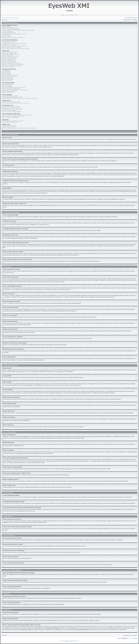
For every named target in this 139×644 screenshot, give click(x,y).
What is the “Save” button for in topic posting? (13, 64)
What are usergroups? (7, 86)
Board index (5, 20)
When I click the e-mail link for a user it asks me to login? (16, 49)
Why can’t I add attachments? (9, 61)
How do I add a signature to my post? (11, 55)
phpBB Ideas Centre (65, 620)
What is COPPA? (6, 35)
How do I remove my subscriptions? (11, 117)
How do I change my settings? (9, 41)
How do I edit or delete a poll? (9, 58)
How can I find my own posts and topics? (12, 112)
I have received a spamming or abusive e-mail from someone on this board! (20, 98)
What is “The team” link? (8, 92)
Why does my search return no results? (11, 108)
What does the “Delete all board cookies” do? (13, 38)
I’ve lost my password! (7, 31)
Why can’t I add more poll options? (10, 57)
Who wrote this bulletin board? (9, 126)
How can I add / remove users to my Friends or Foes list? (16, 103)
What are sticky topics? (8, 78)
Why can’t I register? (7, 36)
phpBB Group (41, 614)
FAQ (68, 15)
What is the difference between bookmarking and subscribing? (17, 115)
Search (72, 15)
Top (3, 141)
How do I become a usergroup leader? (11, 89)
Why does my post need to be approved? (12, 66)
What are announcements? (9, 77)
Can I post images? (7, 74)
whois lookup (100, 627)
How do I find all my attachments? (10, 122)
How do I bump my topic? (8, 67)
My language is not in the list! (9, 45)
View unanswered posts (6, 18)
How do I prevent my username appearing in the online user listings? (18, 30)
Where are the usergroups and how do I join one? (14, 88)
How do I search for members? (9, 110)
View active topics (15, 18)
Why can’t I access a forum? (9, 59)
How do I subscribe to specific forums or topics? (13, 116)
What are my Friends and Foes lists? (11, 102)
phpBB (66, 641)
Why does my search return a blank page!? (12, 109)
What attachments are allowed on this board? (13, 121)
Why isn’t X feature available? (9, 127)
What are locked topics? (8, 79)
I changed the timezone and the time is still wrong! (14, 44)
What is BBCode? (6, 70)
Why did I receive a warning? (9, 62)
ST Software (72, 641)
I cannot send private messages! (10, 96)
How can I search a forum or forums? (11, 107)
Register (63, 15)
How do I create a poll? (8, 56)
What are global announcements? (10, 75)
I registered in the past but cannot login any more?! (14, 34)
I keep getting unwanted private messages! (12, 97)
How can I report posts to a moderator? (11, 63)
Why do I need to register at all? (10, 28)
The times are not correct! (8, 42)
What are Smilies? (6, 73)
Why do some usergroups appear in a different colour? (15, 90)
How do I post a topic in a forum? (10, 52)
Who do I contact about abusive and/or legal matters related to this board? (20, 128)
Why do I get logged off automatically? (11, 29)
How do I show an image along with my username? (14, 46)
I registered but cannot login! (9, 33)
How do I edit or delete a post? (9, 53)
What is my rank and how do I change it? (12, 47)
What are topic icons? (7, 80)
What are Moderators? (7, 85)
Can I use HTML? (6, 72)
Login (76, 15)
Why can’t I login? (6, 27)
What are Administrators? (8, 84)
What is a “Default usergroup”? (9, 91)
